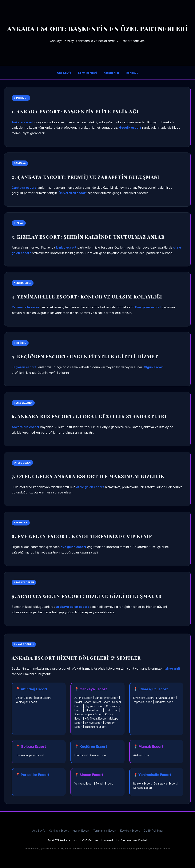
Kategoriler (111, 73)
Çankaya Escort (59, 831)
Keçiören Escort (130, 831)
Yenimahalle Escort (105, 831)
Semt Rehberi (87, 73)
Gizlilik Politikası (153, 831)
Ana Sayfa (64, 73)
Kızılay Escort (81, 831)
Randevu (132, 73)
